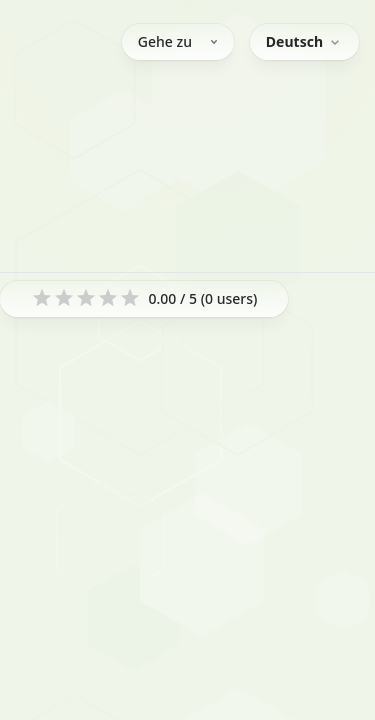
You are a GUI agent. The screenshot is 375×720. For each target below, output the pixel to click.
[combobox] (304, 42)
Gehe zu (178, 41)
